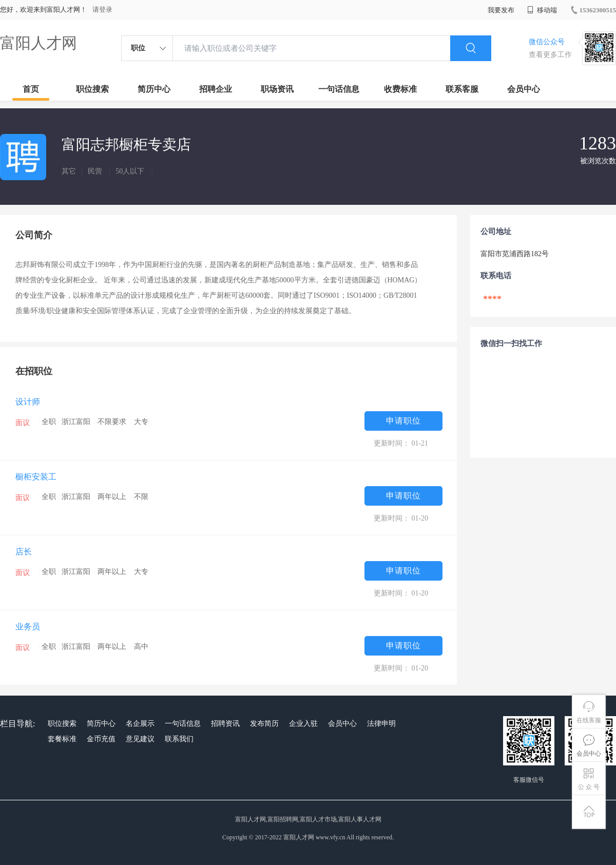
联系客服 (462, 89)
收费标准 (400, 89)
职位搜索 (92, 89)
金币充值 (101, 739)
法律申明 (381, 724)
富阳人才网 (38, 43)
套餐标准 (62, 739)
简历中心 (154, 89)
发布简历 (264, 724)
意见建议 (140, 739)
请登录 (102, 9)
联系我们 (179, 739)
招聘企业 (216, 89)
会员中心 (524, 89)
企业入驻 (303, 724)
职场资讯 (277, 89)
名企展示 (140, 724)
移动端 (542, 10)
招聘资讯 (225, 724)
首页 (31, 89)
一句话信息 (339, 89)
